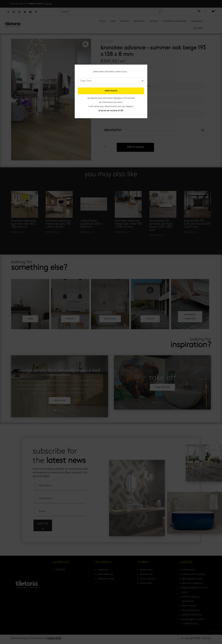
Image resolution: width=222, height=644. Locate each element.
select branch (111, 91)
